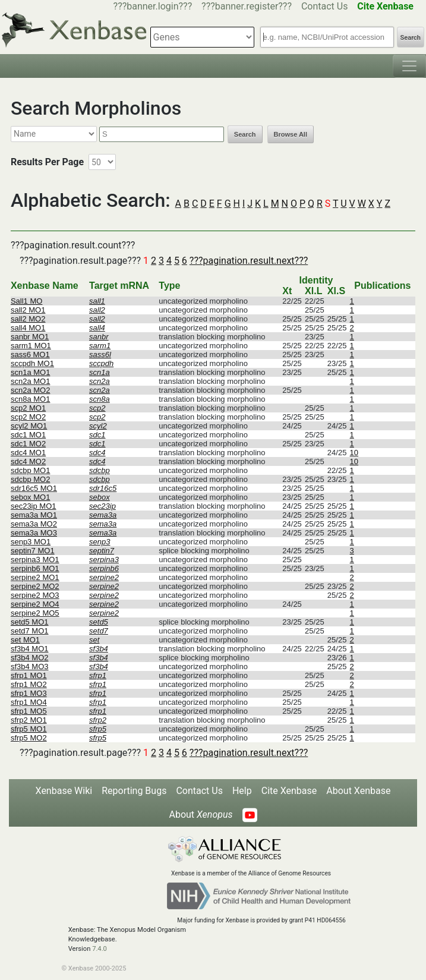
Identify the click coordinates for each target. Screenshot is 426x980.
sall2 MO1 (28, 310)
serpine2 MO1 (35, 577)
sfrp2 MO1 (29, 720)
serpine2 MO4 (35, 604)
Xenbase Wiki (64, 791)
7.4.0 (100, 949)
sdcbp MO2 (30, 479)
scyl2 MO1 (29, 426)
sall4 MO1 (28, 328)
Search (411, 38)
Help (242, 791)
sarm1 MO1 (31, 346)
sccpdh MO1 (32, 363)
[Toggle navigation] (409, 66)
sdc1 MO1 (28, 435)
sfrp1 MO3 (29, 693)
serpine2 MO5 (35, 613)
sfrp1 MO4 (29, 702)
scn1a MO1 (30, 372)
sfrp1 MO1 (29, 675)
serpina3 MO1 (35, 560)
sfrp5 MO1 (29, 729)
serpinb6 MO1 (35, 568)
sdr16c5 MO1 (34, 488)
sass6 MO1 (30, 354)
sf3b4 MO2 (30, 658)
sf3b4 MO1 (30, 649)
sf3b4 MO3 (30, 667)
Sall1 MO (26, 301)
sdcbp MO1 (30, 470)
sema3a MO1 (34, 515)
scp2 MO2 (28, 417)
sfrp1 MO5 (29, 711)
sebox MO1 (30, 497)
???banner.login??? (153, 6)
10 (354, 453)
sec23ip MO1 (34, 506)
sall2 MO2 (28, 319)
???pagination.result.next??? (249, 261)
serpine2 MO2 (35, 586)
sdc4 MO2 (28, 461)
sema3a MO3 (34, 533)
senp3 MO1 (31, 542)
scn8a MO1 (30, 399)
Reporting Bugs (134, 791)
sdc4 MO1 (28, 453)
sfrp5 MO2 (29, 738)
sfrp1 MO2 (29, 684)
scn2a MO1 (30, 381)
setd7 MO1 (30, 631)
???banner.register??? (247, 6)
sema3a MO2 (34, 524)
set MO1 (25, 640)
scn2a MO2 (30, 390)
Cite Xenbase (289, 791)
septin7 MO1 (33, 551)
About (201, 814)
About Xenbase (358, 791)
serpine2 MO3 (35, 595)
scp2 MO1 (28, 408)
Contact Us (325, 6)
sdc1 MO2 (28, 444)
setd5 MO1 (30, 622)
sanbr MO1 (30, 337)
